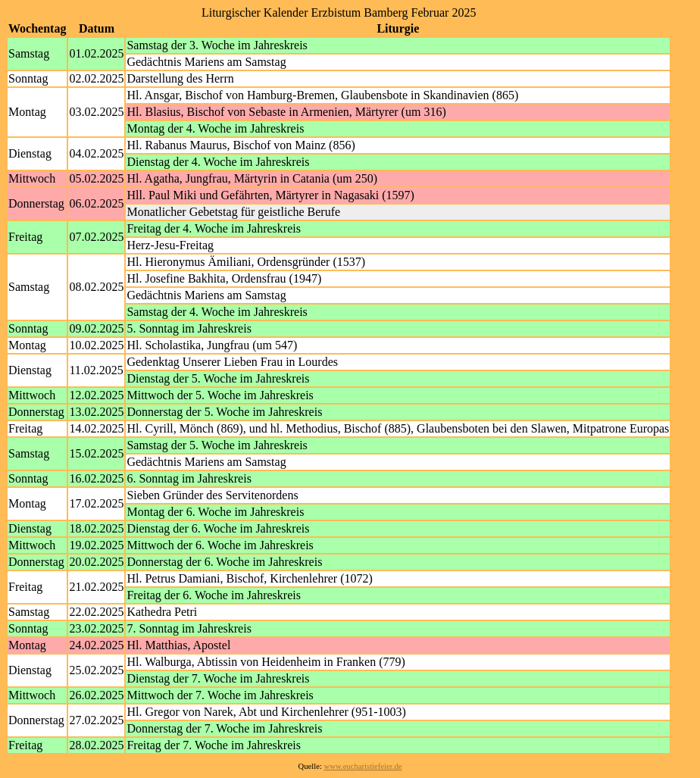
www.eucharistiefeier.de (363, 766)
